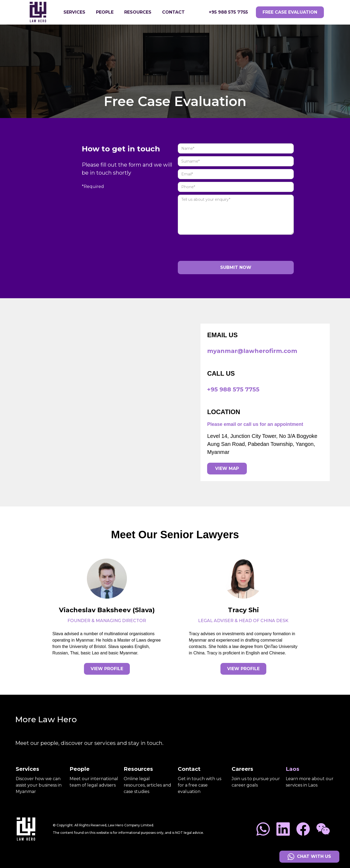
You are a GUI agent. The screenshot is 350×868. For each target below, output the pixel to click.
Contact (173, 12)
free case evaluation (290, 12)
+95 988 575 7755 (228, 12)
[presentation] (218, 248)
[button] (74, 12)
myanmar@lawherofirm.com (252, 351)
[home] (42, 12)
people (105, 12)
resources (138, 12)
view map (227, 468)
